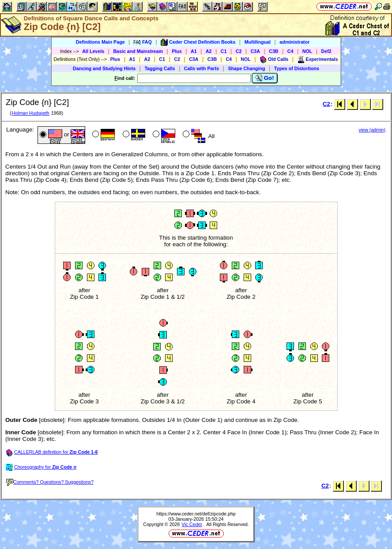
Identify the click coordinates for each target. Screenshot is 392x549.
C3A (255, 51)
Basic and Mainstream (138, 51)
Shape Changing (246, 68)
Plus (177, 51)
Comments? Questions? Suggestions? (50, 482)
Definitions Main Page (100, 42)
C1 (224, 51)
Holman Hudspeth (30, 113)
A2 (209, 51)
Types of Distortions (297, 68)
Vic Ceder (192, 524)
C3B (273, 51)
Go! (265, 78)
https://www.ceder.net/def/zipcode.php (196, 514)
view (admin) (372, 130)
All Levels (93, 51)
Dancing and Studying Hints (104, 68)
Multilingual (258, 42)
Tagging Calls (160, 68)
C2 (239, 51)
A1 (194, 51)
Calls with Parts (202, 68)
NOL (307, 51)
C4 (290, 51)
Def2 (326, 51)
